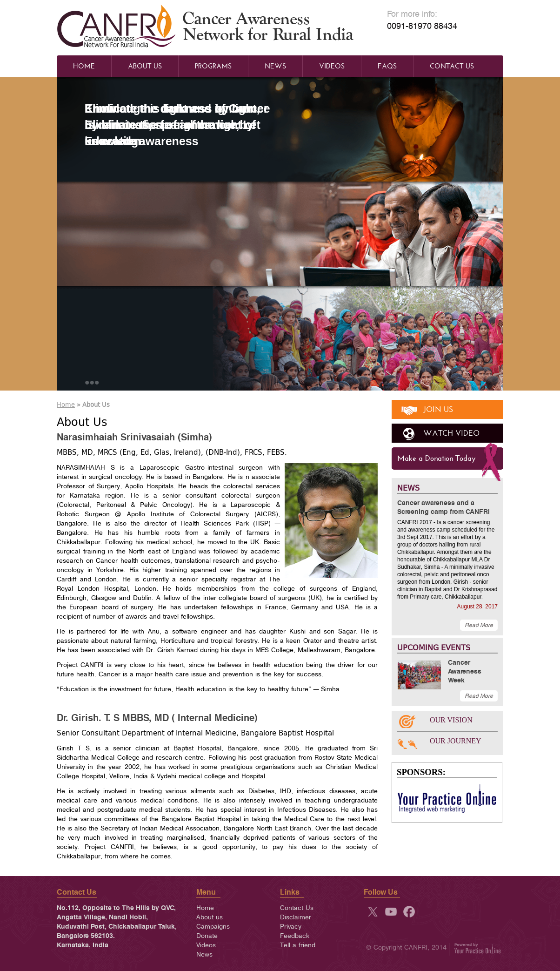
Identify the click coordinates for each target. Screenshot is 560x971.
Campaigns (213, 927)
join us (438, 409)
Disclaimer (296, 917)
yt (391, 912)
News (275, 66)
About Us (145, 66)
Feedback (295, 936)
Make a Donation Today (437, 458)
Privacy (291, 927)
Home (84, 66)
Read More (479, 625)
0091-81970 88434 (422, 27)
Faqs (387, 66)
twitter (373, 912)
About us (210, 917)
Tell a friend (298, 945)
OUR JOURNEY (456, 741)
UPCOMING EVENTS (434, 647)
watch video (451, 433)
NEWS (408, 488)
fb (409, 912)
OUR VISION (451, 720)
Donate (207, 936)
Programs (213, 66)
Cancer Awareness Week (465, 672)
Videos (332, 66)
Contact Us (452, 66)
